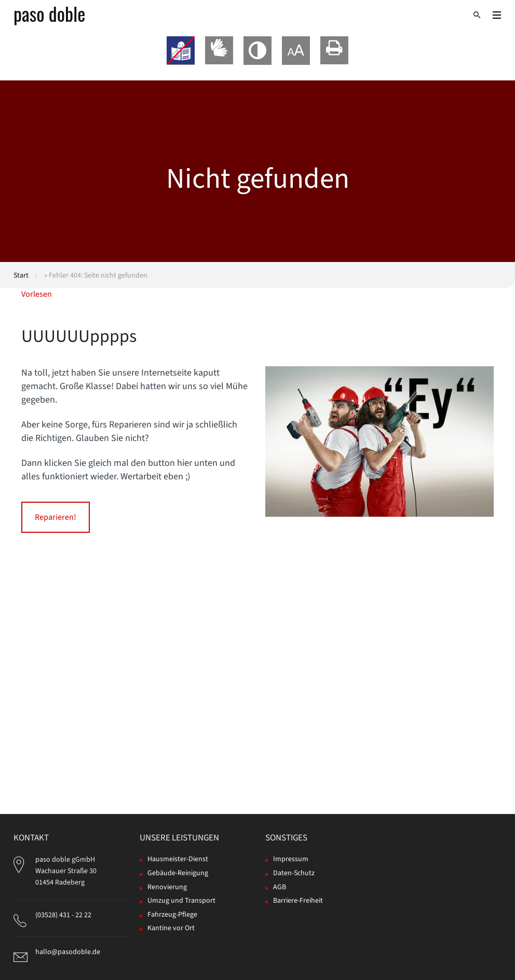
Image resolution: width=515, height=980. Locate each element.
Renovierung (167, 887)
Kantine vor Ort (171, 928)
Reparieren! (56, 517)
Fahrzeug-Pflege (172, 915)
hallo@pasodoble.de (68, 952)
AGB (280, 887)
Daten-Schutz (294, 873)
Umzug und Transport (181, 901)
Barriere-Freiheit (298, 901)
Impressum (291, 859)
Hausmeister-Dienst (178, 859)
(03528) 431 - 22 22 (63, 915)
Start (21, 275)
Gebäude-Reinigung (178, 873)
